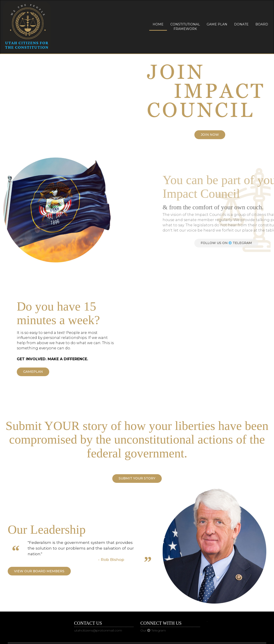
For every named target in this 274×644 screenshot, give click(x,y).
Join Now (210, 135)
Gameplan (33, 372)
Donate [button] (241, 24)
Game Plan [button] (217, 24)
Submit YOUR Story (137, 478)
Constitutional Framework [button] (185, 27)
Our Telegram (153, 630)
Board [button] (262, 24)
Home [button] (158, 24)
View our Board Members (39, 571)
